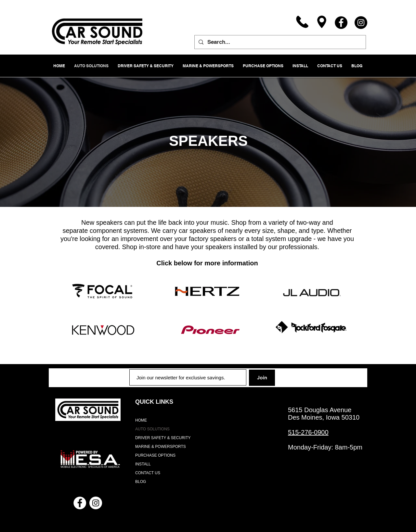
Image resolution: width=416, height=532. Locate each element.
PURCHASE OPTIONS (155, 455)
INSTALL (143, 464)
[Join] (262, 378)
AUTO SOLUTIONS (152, 429)
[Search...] (280, 42)
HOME (141, 420)
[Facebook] (341, 23)
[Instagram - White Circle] (96, 503)
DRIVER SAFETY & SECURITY (163, 438)
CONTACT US (148, 473)
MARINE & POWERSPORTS (161, 447)
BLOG (141, 482)
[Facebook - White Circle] (80, 503)
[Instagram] (361, 23)
